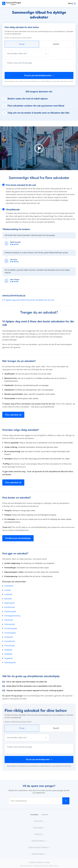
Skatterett (8, 650)
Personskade (9, 646)
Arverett (8, 590)
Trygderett (8, 658)
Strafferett (8, 654)
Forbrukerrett (9, 624)
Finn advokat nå (13, 415)
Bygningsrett (9, 603)
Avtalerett (8, 594)
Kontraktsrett (10, 641)
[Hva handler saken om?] (27, 54)
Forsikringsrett (10, 633)
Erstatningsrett (10, 612)
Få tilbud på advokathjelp (18, 538)
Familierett (9, 620)
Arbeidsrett (9, 586)
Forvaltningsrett (11, 629)
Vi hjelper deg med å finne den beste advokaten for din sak (29, 300)
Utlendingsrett (10, 663)
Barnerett (8, 599)
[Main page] (13, 3)
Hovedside (35, 815)
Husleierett (9, 637)
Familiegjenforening (12, 616)
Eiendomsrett (10, 607)
